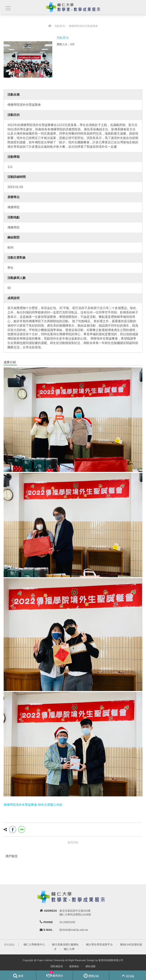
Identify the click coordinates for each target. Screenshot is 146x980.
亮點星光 (60, 26)
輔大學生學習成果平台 (99, 944)
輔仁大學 (69, 949)
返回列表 (73, 842)
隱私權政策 (57, 966)
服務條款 (74, 966)
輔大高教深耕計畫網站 (65, 944)
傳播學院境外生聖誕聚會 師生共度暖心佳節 (33, 805)
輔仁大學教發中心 (34, 944)
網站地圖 (90, 966)
